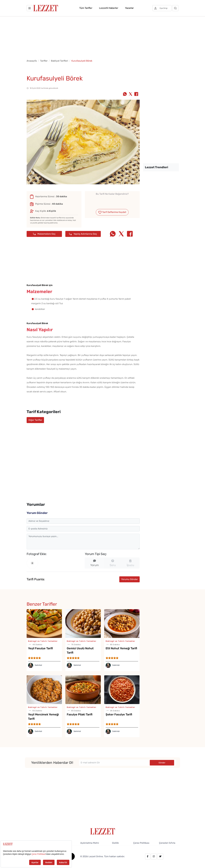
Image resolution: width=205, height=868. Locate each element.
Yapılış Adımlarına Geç (83, 234)
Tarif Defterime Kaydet (112, 212)
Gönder (162, 763)
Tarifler (44, 61)
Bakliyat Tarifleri (60, 61)
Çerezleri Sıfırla (167, 843)
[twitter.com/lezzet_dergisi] (160, 856)
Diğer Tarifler (35, 420)
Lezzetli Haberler (109, 8)
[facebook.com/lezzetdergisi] (148, 856)
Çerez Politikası (141, 843)
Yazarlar (129, 8)
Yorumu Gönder (129, 579)
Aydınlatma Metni (90, 843)
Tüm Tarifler (86, 8)
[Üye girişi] (162, 8)
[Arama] (175, 8)
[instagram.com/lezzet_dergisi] (154, 856)
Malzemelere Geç (44, 234)
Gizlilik (115, 843)
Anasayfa (32, 61)
